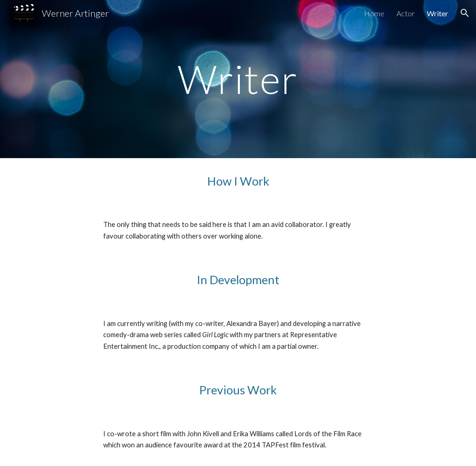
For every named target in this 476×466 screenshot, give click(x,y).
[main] (238, 79)
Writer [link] (437, 13)
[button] (465, 13)
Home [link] (374, 13)
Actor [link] (406, 13)
